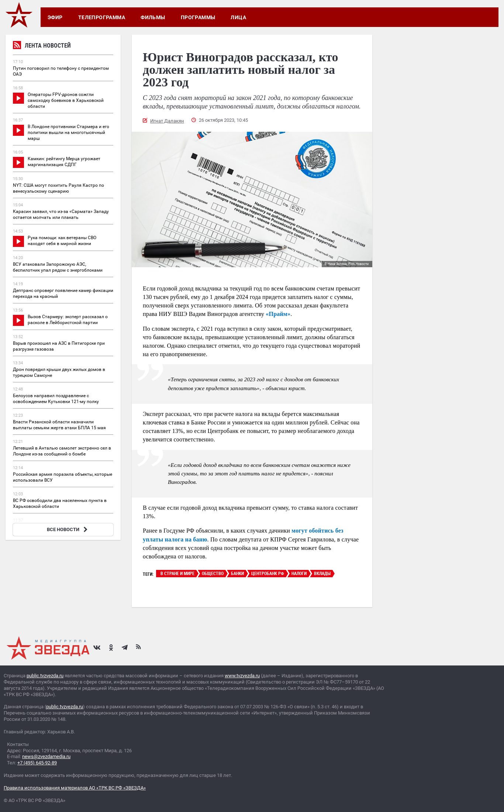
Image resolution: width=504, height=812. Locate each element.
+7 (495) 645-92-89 (37, 763)
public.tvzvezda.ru (45, 676)
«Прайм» (278, 314)
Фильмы (153, 17)
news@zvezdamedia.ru (46, 756)
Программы (198, 17)
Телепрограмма (102, 17)
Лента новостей (42, 46)
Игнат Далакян (167, 121)
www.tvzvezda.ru (242, 676)
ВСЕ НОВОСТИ (68, 529)
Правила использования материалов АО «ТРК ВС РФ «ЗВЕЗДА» (75, 788)
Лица (238, 17)
